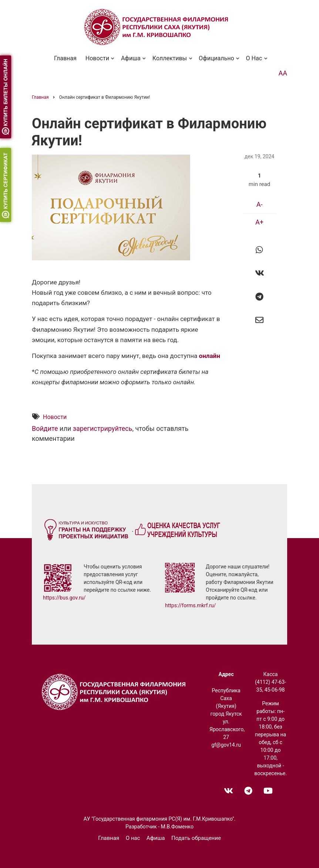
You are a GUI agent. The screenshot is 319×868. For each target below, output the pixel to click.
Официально (217, 61)
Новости (98, 61)
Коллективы (171, 61)
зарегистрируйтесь (103, 429)
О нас (255, 61)
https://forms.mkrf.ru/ (190, 605)
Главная (65, 58)
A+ (259, 222)
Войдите (45, 429)
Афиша (132, 61)
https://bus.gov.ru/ (64, 598)
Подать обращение (196, 838)
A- (260, 204)
